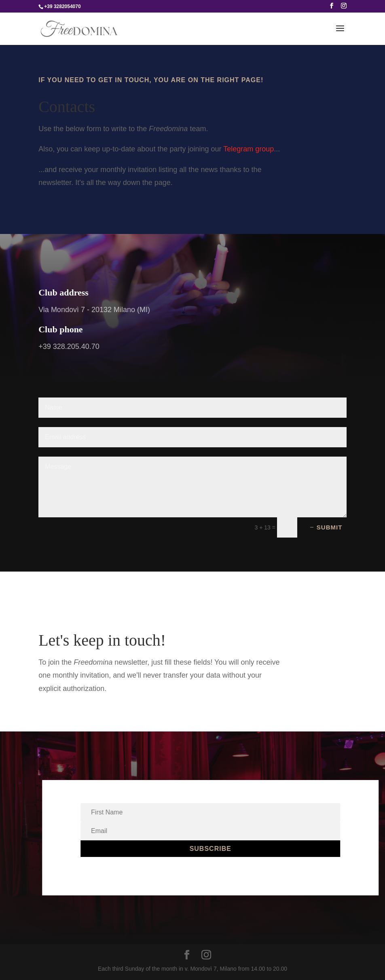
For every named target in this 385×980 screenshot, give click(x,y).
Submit (330, 527)
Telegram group (249, 149)
